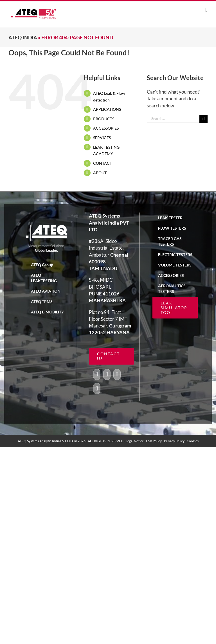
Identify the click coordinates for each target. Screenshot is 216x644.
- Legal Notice (134, 441)
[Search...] (173, 119)
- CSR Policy (153, 441)
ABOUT (100, 173)
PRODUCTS (104, 119)
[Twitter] (107, 374)
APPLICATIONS (107, 109)
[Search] (203, 119)
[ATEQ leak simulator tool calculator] (111, 356)
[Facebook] (97, 374)
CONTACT (103, 163)
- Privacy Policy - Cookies (180, 441)
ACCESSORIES (106, 128)
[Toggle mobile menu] (206, 10)
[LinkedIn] (97, 388)
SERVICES (102, 138)
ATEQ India (23, 37)
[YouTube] (117, 374)
